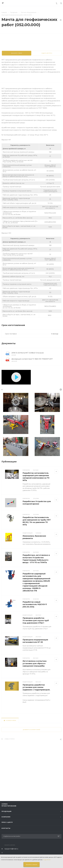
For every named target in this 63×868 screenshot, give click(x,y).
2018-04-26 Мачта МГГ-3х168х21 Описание (28, 397)
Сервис (5, 804)
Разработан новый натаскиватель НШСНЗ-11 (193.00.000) (35, 648)
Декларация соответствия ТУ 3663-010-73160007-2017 (32, 403)
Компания (6, 817)
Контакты (6, 828)
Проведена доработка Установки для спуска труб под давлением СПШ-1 (36, 664)
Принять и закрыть (31, 864)
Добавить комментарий (31, 774)
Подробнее (47, 860)
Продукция (6, 811)
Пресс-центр (7, 822)
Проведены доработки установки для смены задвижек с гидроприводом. (36, 731)
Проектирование (9, 806)
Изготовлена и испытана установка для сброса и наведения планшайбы (35, 707)
